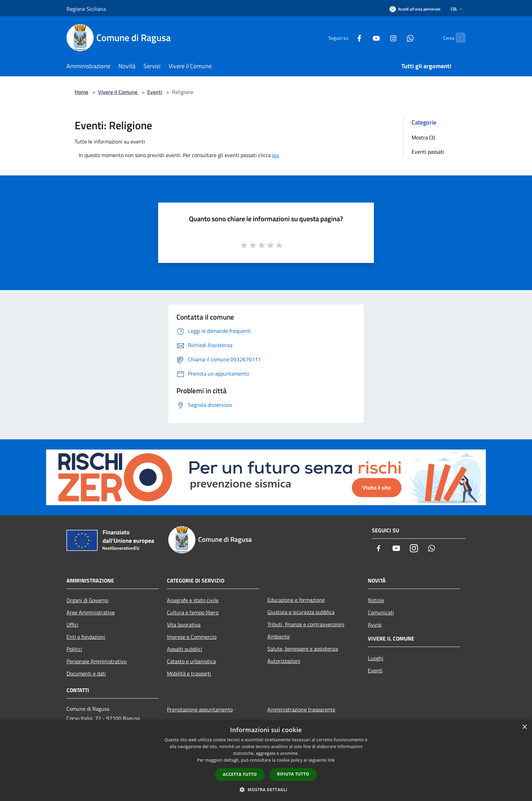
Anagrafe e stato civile (193, 600)
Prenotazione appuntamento (200, 709)
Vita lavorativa (184, 625)
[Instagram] (380, 37)
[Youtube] (363, 37)
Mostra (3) (423, 137)
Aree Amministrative (91, 612)
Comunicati (381, 612)
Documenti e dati (86, 673)
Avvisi (375, 625)
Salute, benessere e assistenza (303, 649)
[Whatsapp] (397, 37)
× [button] (524, 727)
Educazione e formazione (296, 600)
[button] (266, 789)
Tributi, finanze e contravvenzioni (306, 624)
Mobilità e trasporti (189, 673)
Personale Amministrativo (97, 661)
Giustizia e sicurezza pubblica (301, 612)
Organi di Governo (87, 600)
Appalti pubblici (185, 649)
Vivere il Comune (118, 92)
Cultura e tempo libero (193, 612)
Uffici (72, 625)
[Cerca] (457, 38)
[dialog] (266, 760)
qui (276, 155)
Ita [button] (457, 9)
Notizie (376, 600)
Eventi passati (428, 152)
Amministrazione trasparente (301, 709)
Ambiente (279, 636)
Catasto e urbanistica (191, 661)
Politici (74, 649)
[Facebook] (346, 37)
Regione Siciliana (86, 9)
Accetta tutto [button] (240, 774)
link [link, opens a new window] (331, 760)
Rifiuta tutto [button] (293, 774)
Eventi (155, 92)
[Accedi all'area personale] (415, 9)
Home (81, 92)
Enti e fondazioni (86, 637)
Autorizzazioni (284, 661)
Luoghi (376, 658)
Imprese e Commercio (192, 637)
